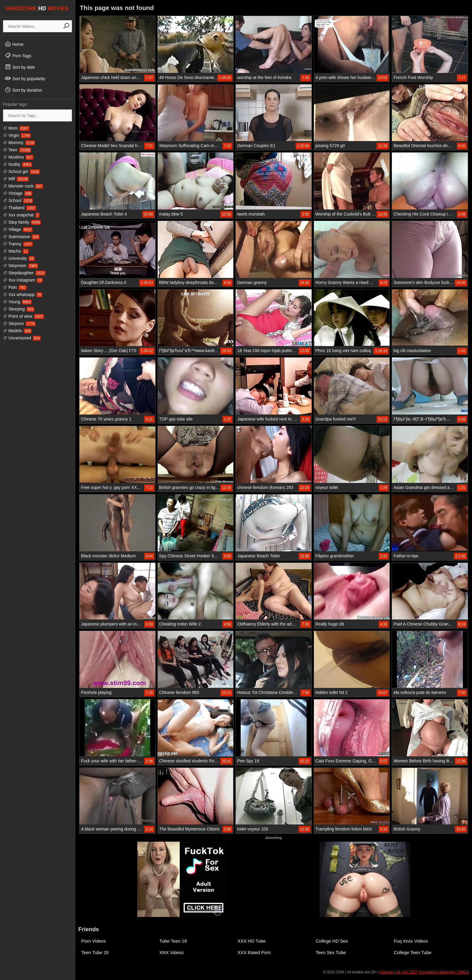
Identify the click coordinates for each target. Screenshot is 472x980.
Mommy (19, 143)
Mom (16, 128)
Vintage (18, 193)
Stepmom (20, 266)
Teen (17, 150)
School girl (21, 172)
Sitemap (387, 972)
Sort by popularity (25, 78)
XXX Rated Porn (254, 952)
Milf (16, 179)
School (18, 200)
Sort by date (20, 67)
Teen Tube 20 (95, 952)
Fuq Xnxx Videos (411, 941)
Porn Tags (18, 55)
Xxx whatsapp (23, 295)
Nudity (17, 164)
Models (17, 331)
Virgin (17, 135)
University (19, 258)
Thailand (20, 208)
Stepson (19, 323)
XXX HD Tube (252, 941)
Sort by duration (23, 90)
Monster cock (23, 186)
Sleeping (19, 309)
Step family (22, 222)
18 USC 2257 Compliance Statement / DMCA (433, 972)
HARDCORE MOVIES (37, 8)
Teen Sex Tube (331, 952)
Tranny (18, 244)
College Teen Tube (413, 952)
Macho (16, 251)
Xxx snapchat (21, 215)
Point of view (23, 316)
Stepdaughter (24, 273)
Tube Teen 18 (173, 941)
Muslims (18, 157)
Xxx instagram (23, 280)
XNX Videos (172, 952)
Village (18, 229)
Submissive (21, 237)
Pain (15, 287)
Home (14, 44)
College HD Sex (332, 941)
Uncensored (22, 338)
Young (17, 302)
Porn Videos (93, 941)
